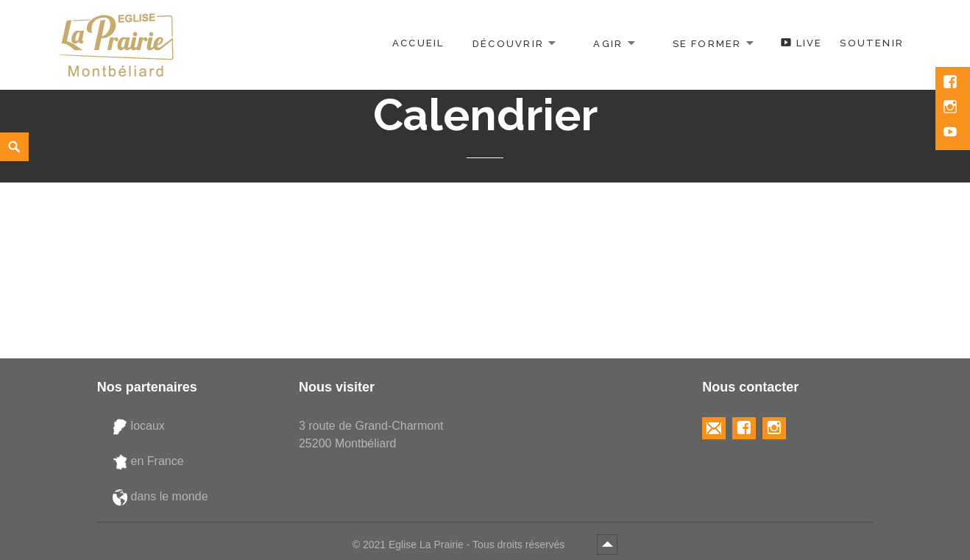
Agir (608, 43)
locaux (139, 426)
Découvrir (508, 43)
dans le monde (160, 497)
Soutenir (872, 43)
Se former (707, 43)
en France (148, 461)
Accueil (418, 43)
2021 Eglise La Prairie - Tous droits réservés (465, 545)
